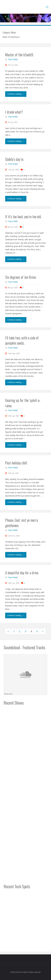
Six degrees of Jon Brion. (21, 277)
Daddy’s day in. (15, 159)
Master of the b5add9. (20, 55)
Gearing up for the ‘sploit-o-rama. (23, 403)
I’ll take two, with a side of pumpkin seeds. (22, 340)
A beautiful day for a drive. (22, 573)
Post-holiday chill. (16, 463)
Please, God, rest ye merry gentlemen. (22, 523)
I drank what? (14, 112)
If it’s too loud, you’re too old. (23, 216)
